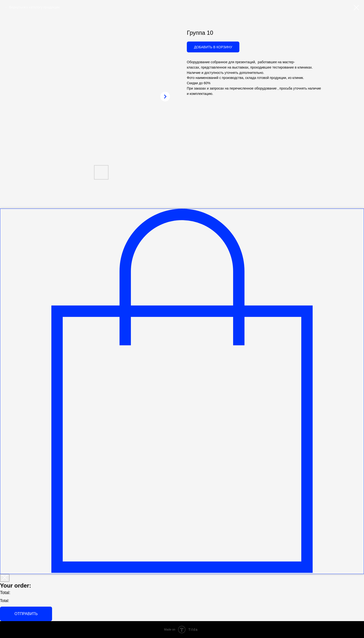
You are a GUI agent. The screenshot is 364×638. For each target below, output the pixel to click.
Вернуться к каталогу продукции (34, 7)
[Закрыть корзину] (5, 578)
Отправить (26, 614)
